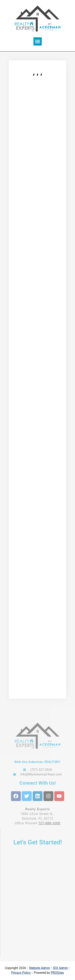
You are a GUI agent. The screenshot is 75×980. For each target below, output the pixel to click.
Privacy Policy (21, 973)
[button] (38, 41)
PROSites (57, 973)
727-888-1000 (49, 823)
